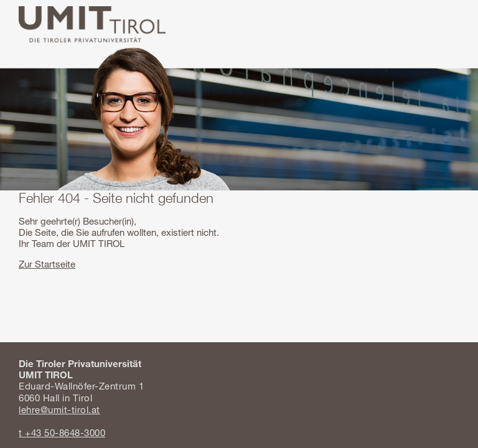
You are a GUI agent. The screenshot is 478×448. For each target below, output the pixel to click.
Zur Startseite (47, 264)
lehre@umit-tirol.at (59, 409)
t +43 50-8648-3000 (62, 432)
